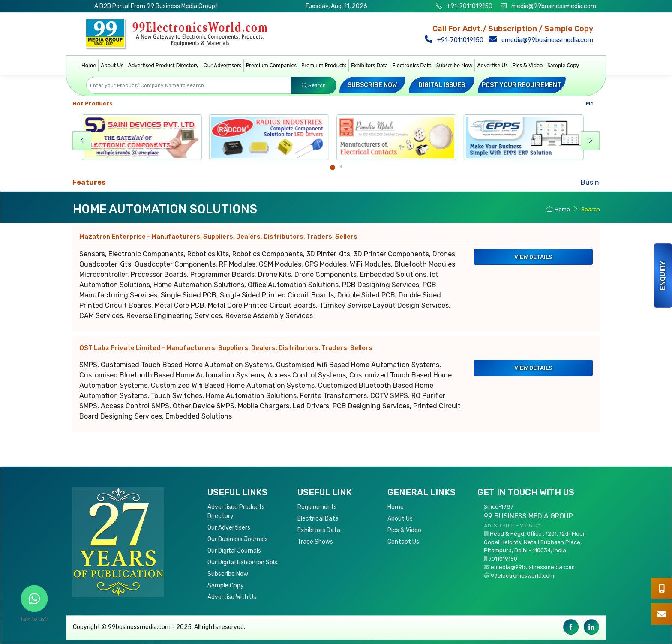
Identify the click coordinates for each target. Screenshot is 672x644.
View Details (533, 257)
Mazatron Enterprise (218, 237)
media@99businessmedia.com (554, 6)
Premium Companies (271, 65)
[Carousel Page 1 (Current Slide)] (333, 168)
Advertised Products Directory (236, 512)
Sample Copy (563, 65)
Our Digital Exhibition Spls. (243, 562)
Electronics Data (412, 65)
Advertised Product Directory (163, 65)
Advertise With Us (232, 597)
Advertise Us (492, 65)
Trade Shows (315, 542)
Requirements (317, 507)
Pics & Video (528, 65)
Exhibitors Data (369, 65)
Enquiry (663, 276)
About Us (112, 65)
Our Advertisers (222, 65)
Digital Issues (442, 85)
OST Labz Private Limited (226, 348)
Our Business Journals (238, 539)
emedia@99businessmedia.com (543, 40)
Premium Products (324, 65)
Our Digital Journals (234, 551)
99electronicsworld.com (522, 576)
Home (89, 65)
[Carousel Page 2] (341, 166)
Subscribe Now (454, 65)
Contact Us (403, 542)
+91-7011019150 (469, 6)
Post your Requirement (522, 85)
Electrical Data (318, 519)
